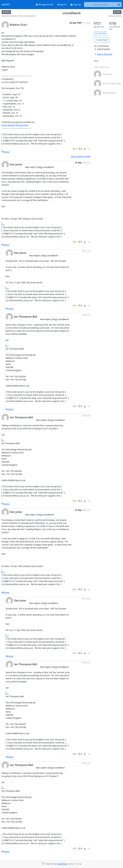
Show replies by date (81, 156)
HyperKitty (62, 864)
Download (102, 40)
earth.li (6, 5)
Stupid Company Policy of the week (18, 16)
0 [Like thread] (75, 149)
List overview (100, 33)
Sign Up (76, 4)
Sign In (62, 4)
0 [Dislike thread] (80, 149)
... (4, 224)
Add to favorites (103, 54)
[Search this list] (100, 5)
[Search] (119, 5)
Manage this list (45, 4)
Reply (6, 152)
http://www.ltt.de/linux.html (15, 125)
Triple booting (115, 16)
